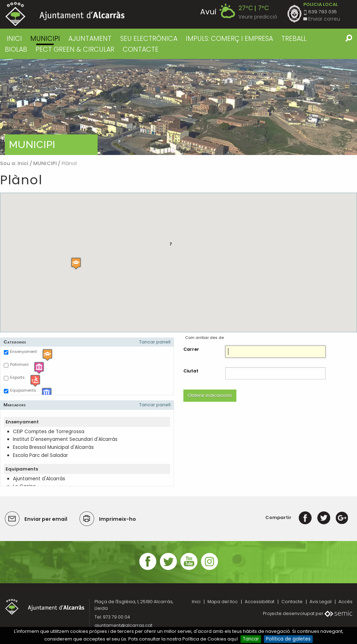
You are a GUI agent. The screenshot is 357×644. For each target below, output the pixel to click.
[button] (76, 263)
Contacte (292, 602)
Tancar (251, 639)
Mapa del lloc (223, 602)
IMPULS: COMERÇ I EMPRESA (229, 39)
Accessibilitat (260, 602)
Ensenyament (24, 351)
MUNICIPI (45, 39)
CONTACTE (141, 49)
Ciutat (191, 371)
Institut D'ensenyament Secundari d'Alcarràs (65, 439)
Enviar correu (324, 19)
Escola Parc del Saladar (40, 455)
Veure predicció (258, 17)
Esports (17, 377)
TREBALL (294, 39)
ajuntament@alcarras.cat (123, 625)
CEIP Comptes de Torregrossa (49, 432)
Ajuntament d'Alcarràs (39, 479)
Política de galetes (288, 639)
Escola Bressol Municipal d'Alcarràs (53, 447)
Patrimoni (19, 364)
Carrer (191, 349)
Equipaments (23, 390)
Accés (345, 602)
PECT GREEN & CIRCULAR (75, 49)
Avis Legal (321, 602)
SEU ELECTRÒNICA (149, 39)
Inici (14, 39)
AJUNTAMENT (90, 39)
